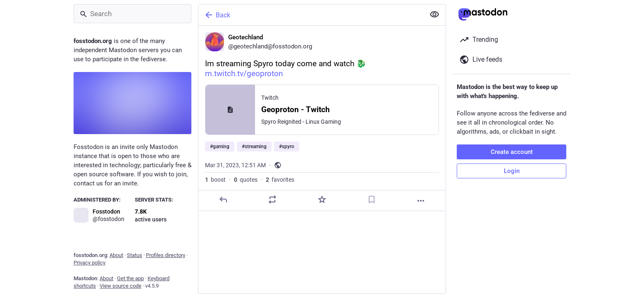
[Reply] (223, 199)
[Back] (311, 15)
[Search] (132, 14)
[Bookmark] (372, 199)
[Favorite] (322, 199)
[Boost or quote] (272, 199)
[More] (421, 201)
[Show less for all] (434, 14)
